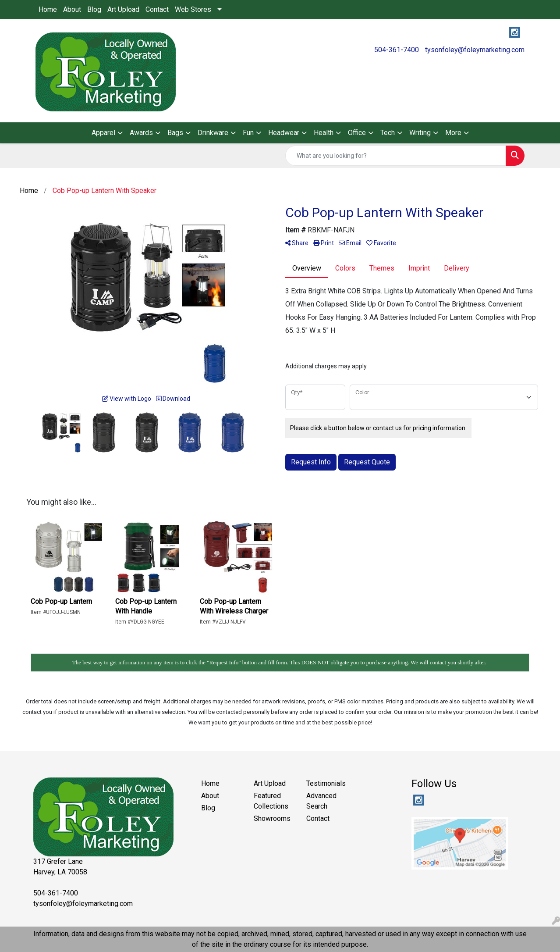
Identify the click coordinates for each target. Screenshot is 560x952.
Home (48, 9)
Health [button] (324, 133)
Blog (94, 9)
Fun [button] (248, 133)
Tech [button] (388, 133)
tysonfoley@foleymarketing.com (475, 50)
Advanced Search (321, 801)
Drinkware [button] (213, 133)
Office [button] (357, 133)
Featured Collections (271, 801)
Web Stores (193, 9)
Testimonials (326, 783)
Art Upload (123, 9)
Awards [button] (141, 133)
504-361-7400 (397, 50)
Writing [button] (420, 133)
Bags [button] (175, 133)
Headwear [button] (284, 133)
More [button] (453, 133)
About (72, 9)
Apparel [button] (103, 133)
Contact (157, 9)
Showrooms (272, 818)
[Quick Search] (396, 156)
